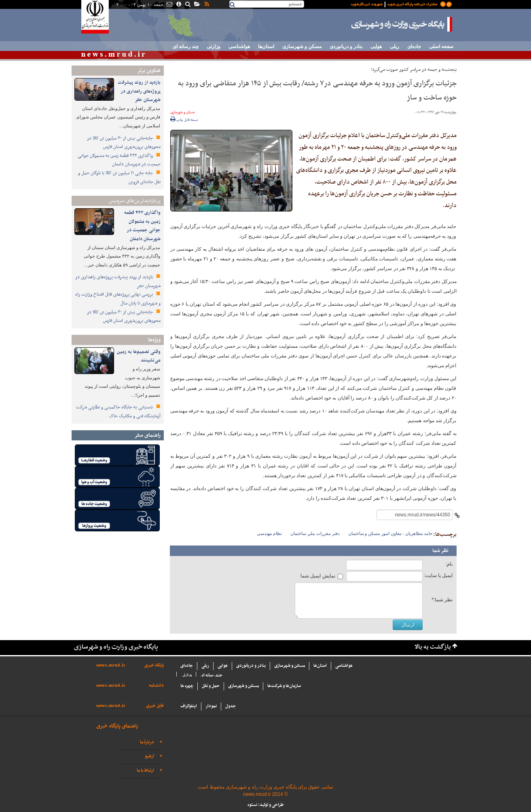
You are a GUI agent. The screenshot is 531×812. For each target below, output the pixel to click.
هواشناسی (239, 47)
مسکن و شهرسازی (302, 47)
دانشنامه (156, 686)
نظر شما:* (442, 600)
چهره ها (187, 686)
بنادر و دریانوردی (346, 47)
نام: (449, 564)
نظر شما (440, 551)
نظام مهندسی (270, 533)
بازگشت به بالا (433, 647)
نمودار (211, 706)
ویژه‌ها (154, 340)
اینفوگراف (189, 706)
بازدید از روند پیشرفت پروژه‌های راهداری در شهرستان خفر (139, 91)
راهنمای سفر (147, 435)
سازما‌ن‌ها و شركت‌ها (284, 686)
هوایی (376, 47)
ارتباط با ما (145, 771)
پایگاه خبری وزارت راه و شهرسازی (402, 24)
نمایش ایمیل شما (318, 576)
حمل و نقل (211, 686)
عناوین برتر (149, 71)
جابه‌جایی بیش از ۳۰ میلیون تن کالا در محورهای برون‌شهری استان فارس (124, 143)
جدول (231, 706)
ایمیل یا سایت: (438, 575)
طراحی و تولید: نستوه (265, 805)
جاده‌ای (414, 47)
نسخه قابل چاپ (184, 120)
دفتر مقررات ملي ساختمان (315, 533)
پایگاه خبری (154, 665)
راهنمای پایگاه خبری (117, 726)
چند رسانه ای (186, 47)
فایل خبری (155, 706)
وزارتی (214, 47)
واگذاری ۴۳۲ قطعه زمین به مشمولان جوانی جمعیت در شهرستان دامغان (119, 160)
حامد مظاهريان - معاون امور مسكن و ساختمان (391, 533)
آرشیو (149, 756)
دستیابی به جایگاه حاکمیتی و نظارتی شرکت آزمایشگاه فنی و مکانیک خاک (118, 412)
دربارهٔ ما (147, 742)
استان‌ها (266, 47)
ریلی (395, 47)
